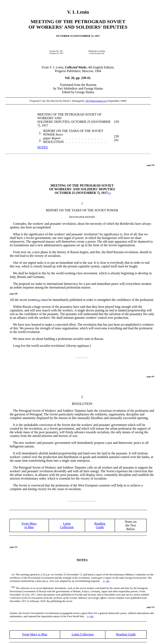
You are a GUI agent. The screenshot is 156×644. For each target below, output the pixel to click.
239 (107, 581)
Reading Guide (126, 634)
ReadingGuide (100, 525)
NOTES (43, 147)
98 (39, 300)
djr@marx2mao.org (96, 101)
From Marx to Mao (29, 525)
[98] (13, 587)
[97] (13, 575)
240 (91, 616)
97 (109, 193)
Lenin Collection (67, 525)
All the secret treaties (24, 300)
